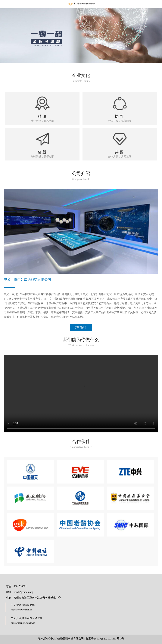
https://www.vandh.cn (22, 610)
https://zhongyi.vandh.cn (23, 623)
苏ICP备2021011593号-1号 (109, 639)
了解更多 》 (81, 327)
